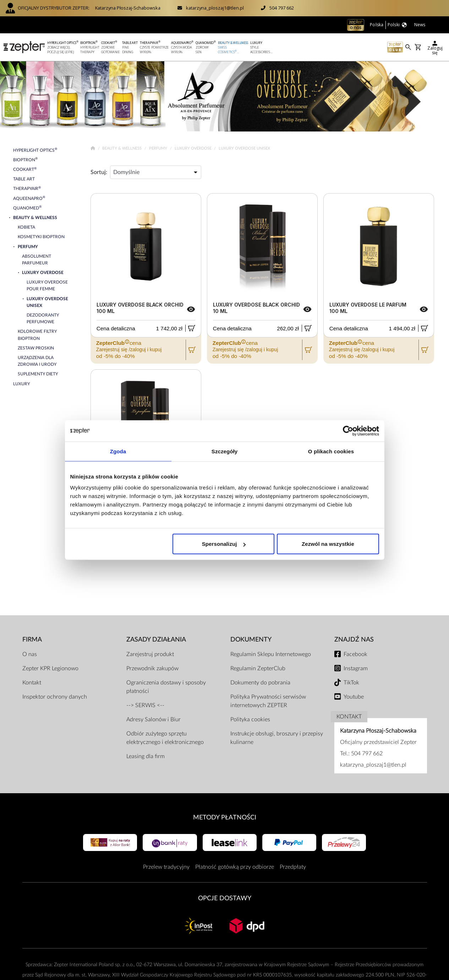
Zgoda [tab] (118, 451)
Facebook (355, 654)
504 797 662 (282, 8)
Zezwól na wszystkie (328, 544)
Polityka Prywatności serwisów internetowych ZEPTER (268, 701)
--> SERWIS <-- (145, 705)
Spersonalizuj (224, 544)
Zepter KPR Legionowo (50, 668)
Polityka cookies (250, 719)
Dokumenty (251, 640)
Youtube (354, 697)
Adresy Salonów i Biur (154, 719)
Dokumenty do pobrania (260, 683)
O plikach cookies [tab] (331, 451)
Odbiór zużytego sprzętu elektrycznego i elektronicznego (165, 738)
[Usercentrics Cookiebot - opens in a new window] (348, 431)
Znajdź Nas (354, 640)
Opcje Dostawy (225, 898)
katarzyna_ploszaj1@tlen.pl (215, 8)
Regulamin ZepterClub (258, 668)
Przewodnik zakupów (152, 668)
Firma (32, 640)
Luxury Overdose (194, 148)
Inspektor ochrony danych (55, 697)
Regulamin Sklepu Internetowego (271, 654)
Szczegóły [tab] (224, 451)
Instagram (356, 668)
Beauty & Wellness (122, 148)
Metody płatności (225, 817)
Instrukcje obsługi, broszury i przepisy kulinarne (277, 738)
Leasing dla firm (146, 756)
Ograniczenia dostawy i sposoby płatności (166, 687)
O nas (30, 654)
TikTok (351, 683)
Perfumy (159, 148)
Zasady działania (156, 640)
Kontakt (32, 683)
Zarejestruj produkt (150, 654)
